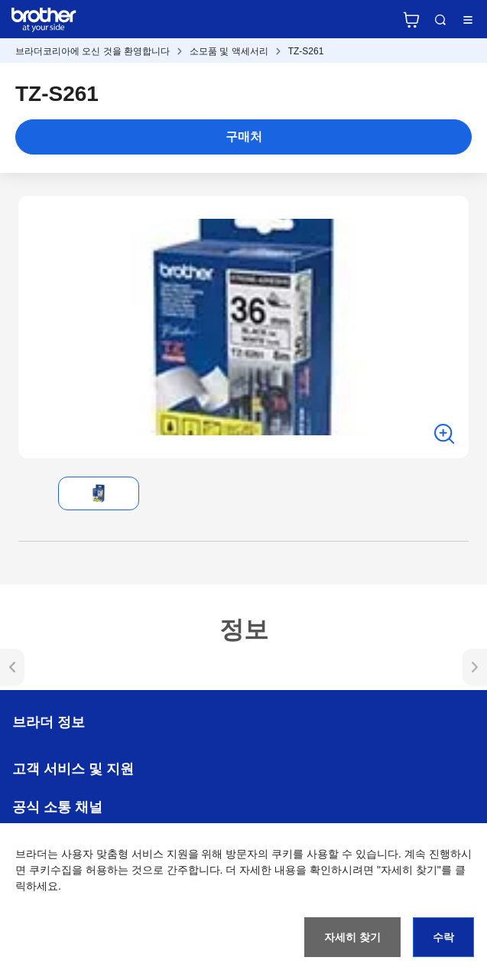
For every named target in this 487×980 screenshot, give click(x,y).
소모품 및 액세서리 (229, 51)
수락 (443, 937)
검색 (440, 20)
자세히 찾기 (352, 937)
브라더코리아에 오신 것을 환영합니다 (93, 51)
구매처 (244, 137)
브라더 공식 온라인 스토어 (411, 20)
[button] (31, 493)
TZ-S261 (306, 51)
